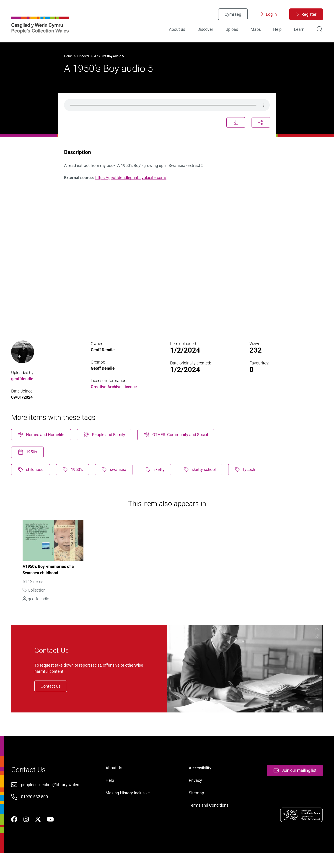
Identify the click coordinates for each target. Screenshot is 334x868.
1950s (29, 459)
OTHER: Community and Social (178, 441)
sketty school (202, 477)
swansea (116, 477)
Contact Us (53, 696)
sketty (157, 477)
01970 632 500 (36, 810)
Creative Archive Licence (114, 393)
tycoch (248, 477)
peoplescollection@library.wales (51, 798)
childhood (32, 477)
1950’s (74, 477)
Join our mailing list (294, 783)
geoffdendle (23, 385)
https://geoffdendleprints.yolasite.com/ (132, 182)
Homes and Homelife (42, 441)
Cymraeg (232, 15)
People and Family (106, 441)
